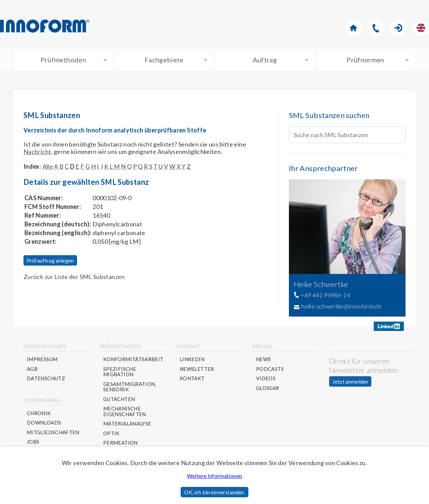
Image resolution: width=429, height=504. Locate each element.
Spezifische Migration (120, 372)
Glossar (268, 388)
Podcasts (270, 369)
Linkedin (192, 359)
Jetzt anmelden (350, 381)
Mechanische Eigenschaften (125, 411)
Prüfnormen (365, 60)
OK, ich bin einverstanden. (214, 492)
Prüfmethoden (63, 60)
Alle (48, 166)
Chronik (39, 413)
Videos (266, 378)
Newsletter (197, 369)
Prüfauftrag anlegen (50, 260)
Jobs (33, 442)
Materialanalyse (127, 424)
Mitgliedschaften (53, 432)
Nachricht (37, 152)
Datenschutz (46, 378)
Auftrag (265, 60)
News (263, 359)
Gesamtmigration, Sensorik (130, 387)
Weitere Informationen (215, 476)
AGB (32, 369)
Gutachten (119, 399)
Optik (111, 433)
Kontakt (192, 378)
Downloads (44, 423)
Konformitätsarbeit (133, 359)
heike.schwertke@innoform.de (341, 306)
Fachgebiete (164, 60)
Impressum (42, 359)
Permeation (120, 443)
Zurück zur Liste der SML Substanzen (74, 277)
